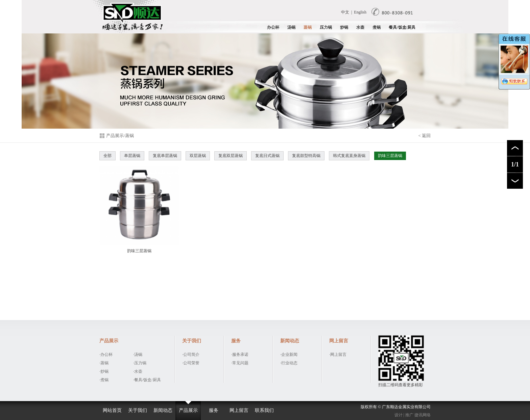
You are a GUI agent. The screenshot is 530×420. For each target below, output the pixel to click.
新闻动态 (163, 410)
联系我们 (264, 410)
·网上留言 (338, 355)
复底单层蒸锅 (165, 156)
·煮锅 (104, 380)
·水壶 (138, 371)
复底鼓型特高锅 (306, 156)
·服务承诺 (240, 355)
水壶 (360, 27)
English (360, 12)
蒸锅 (308, 27)
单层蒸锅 (132, 156)
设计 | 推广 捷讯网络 (413, 415)
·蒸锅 (104, 363)
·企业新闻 (289, 355)
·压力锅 (140, 363)
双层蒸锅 (198, 156)
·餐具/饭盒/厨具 (147, 380)
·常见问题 (240, 363)
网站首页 (112, 410)
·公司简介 (191, 355)
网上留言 (239, 410)
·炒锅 (104, 371)
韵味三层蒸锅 (390, 156)
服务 (214, 410)
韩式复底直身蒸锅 (349, 156)
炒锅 (344, 27)
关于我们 (138, 410)
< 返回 (424, 136)
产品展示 (188, 410)
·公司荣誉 (191, 363)
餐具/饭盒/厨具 (402, 27)
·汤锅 (138, 355)
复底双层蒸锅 (231, 156)
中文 (345, 12)
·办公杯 (106, 355)
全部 (107, 156)
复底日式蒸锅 (267, 156)
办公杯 (273, 27)
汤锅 (291, 27)
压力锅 (326, 27)
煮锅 (377, 27)
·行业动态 (289, 363)
